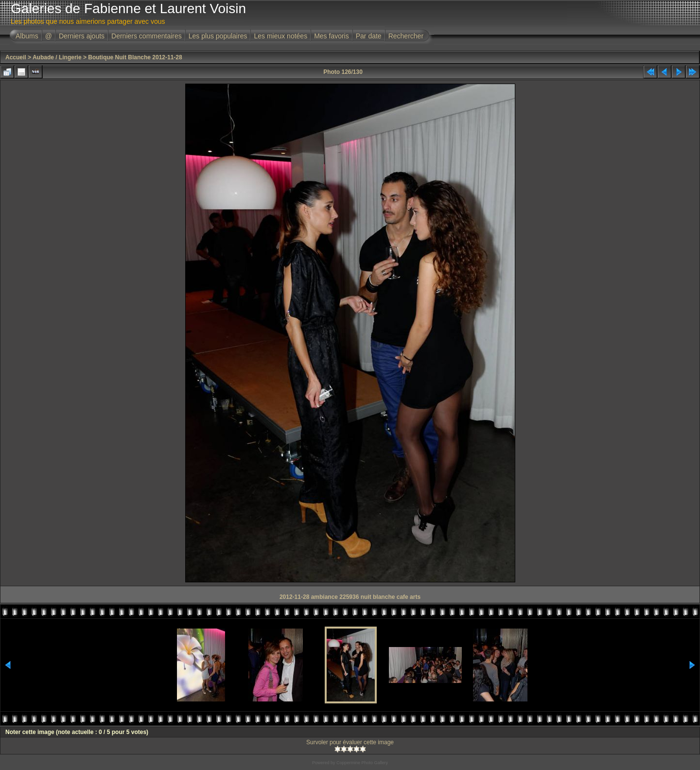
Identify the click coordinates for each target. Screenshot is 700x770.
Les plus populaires (218, 36)
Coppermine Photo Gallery (362, 763)
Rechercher (406, 36)
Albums (27, 36)
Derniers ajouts (82, 36)
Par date (369, 36)
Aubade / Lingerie (57, 57)
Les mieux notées (280, 36)
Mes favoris (332, 36)
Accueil (16, 57)
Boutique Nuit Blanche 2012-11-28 (135, 57)
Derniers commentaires (147, 36)
